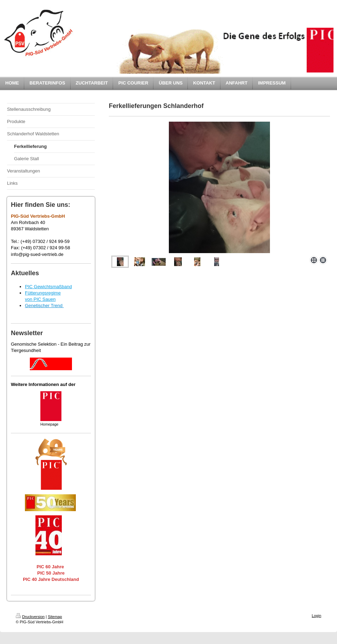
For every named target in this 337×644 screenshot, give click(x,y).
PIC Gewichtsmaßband (48, 287)
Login (316, 616)
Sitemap (55, 617)
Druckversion (30, 617)
